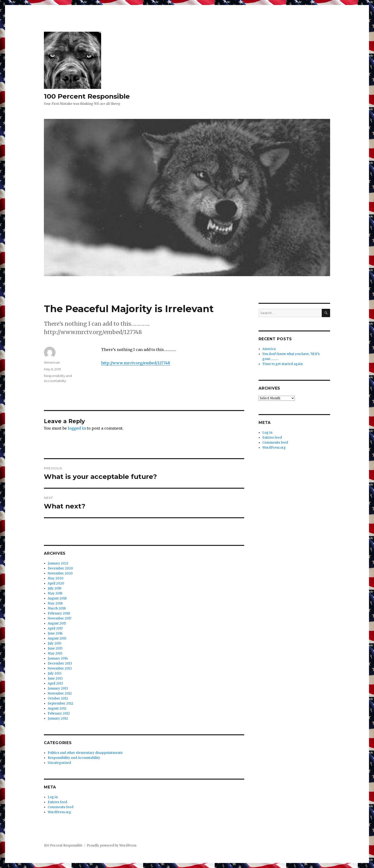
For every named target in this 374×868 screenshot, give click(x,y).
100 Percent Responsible (87, 96)
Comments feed (61, 807)
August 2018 (57, 598)
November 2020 (60, 573)
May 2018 (55, 603)
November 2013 (60, 668)
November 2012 (60, 693)
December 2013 (60, 663)
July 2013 (55, 673)
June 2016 (55, 633)
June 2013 (55, 678)
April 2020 (56, 583)
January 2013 (58, 688)
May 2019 (55, 593)
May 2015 (55, 653)
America (269, 349)
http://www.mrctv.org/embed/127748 (136, 363)
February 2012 (59, 713)
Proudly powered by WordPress (112, 845)
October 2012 (58, 698)
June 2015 (55, 648)
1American (52, 362)
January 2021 (58, 563)
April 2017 (55, 628)
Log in (53, 797)
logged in (77, 428)
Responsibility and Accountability (74, 758)
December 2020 (60, 568)
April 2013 (55, 683)
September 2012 (60, 703)
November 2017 (60, 618)
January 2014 (58, 658)
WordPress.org (59, 812)
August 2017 (57, 623)
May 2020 (56, 578)
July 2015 (55, 643)
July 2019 (55, 588)
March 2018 (57, 608)
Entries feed (57, 802)
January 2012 (58, 718)
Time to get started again (283, 364)
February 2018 (59, 613)
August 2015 (57, 638)
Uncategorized (59, 763)
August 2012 (57, 708)
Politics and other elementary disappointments (85, 753)
